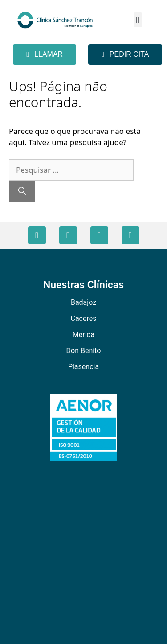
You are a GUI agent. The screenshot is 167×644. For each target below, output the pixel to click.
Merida (84, 334)
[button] (138, 20)
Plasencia (83, 367)
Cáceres (84, 318)
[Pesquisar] (22, 191)
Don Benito (84, 351)
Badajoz (83, 302)
